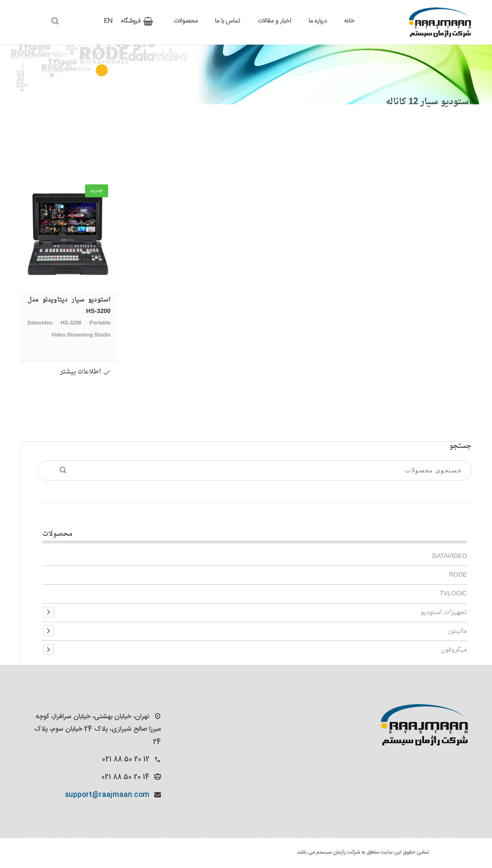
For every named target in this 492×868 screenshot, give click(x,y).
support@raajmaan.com (107, 795)
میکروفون (454, 650)
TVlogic (453, 594)
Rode (458, 575)
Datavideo (450, 556)
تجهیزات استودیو (444, 612)
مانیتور (457, 631)
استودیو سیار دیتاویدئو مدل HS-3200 (69, 317)
